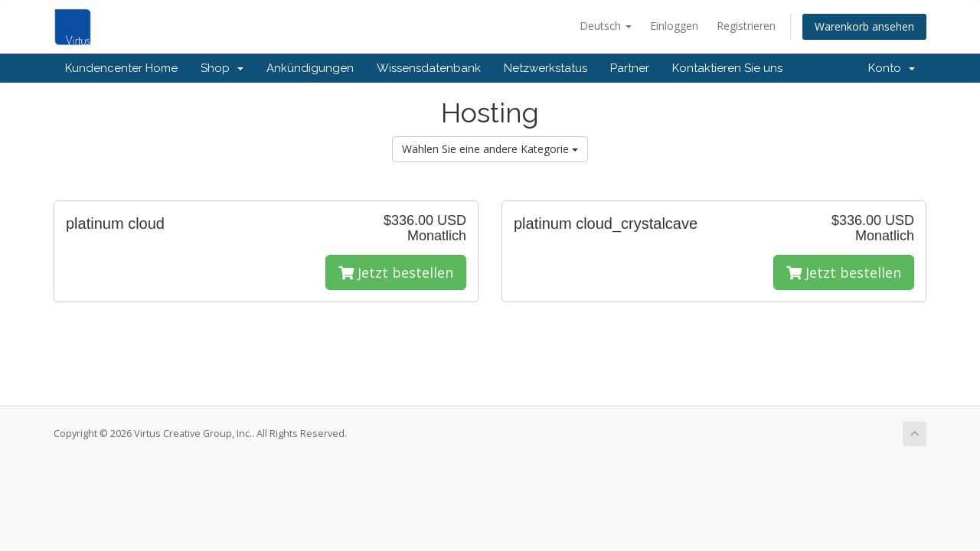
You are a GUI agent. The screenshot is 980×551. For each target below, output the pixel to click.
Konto (892, 68)
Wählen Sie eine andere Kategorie (490, 149)
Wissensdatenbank (429, 68)
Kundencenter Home (121, 68)
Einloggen (674, 26)
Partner (630, 68)
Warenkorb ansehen (864, 26)
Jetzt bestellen (396, 272)
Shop (222, 68)
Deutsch (606, 26)
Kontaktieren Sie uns (727, 68)
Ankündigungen (310, 68)
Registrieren (746, 26)
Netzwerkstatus (546, 68)
